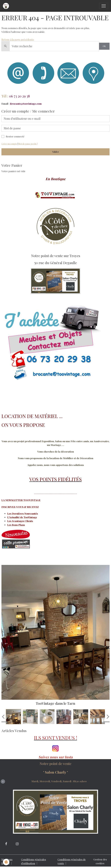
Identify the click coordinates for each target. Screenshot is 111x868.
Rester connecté (15, 136)
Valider (56, 152)
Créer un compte (9, 144)
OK (104, 46)
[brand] (7, 6)
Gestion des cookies (100, 861)
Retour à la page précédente (18, 39)
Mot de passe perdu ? (28, 144)
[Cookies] (6, 862)
